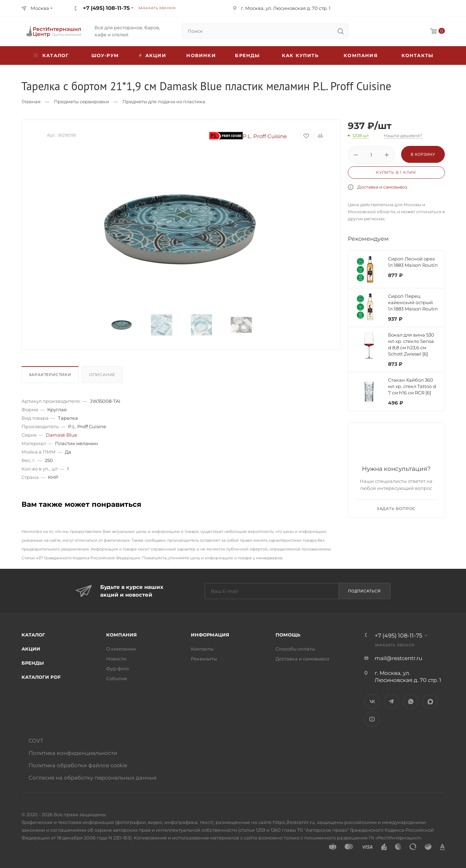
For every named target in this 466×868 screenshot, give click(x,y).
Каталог (33, 635)
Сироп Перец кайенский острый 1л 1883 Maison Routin (413, 302)
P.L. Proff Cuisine (248, 136)
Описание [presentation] (102, 375)
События (117, 678)
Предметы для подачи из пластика (164, 101)
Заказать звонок (157, 8)
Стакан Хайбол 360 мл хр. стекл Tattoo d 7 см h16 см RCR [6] (412, 386)
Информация (210, 635)
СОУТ (36, 741)
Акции (31, 649)
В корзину (423, 154)
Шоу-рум (105, 55)
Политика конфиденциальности (73, 753)
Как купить (300, 55)
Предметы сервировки (81, 101)
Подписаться (364, 591)
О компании (121, 649)
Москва (40, 8)
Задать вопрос (396, 509)
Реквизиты (204, 659)
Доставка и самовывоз (382, 187)
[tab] (51, 376)
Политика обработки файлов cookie (78, 765)
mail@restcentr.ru (398, 658)
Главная (31, 101)
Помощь (288, 635)
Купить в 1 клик (396, 172)
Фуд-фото (117, 669)
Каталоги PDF (41, 677)
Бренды (247, 55)
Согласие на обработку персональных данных (93, 778)
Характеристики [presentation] (50, 375)
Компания (361, 55)
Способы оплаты (295, 649)
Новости (116, 659)
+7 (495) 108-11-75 (106, 8)
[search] (341, 31)
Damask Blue (62, 435)
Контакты (417, 55)
